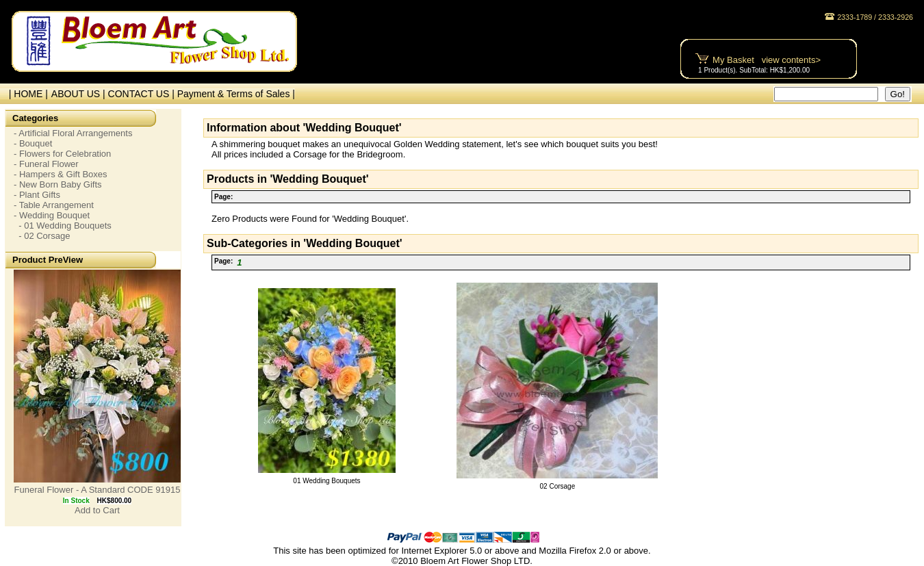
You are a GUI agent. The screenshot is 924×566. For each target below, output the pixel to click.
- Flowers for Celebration (62, 154)
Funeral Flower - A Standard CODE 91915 (98, 490)
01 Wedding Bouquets (326, 481)
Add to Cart (97, 510)
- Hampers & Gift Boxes (61, 174)
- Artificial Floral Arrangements (73, 133)
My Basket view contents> (767, 60)
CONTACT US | (143, 94)
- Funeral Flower (46, 164)
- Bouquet (33, 143)
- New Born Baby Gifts (58, 184)
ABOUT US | (80, 94)
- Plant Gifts (37, 195)
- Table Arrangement (54, 205)
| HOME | (26, 94)
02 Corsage (558, 486)
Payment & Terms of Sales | (236, 94)
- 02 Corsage (42, 236)
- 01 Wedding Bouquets (63, 226)
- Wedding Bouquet (52, 215)
